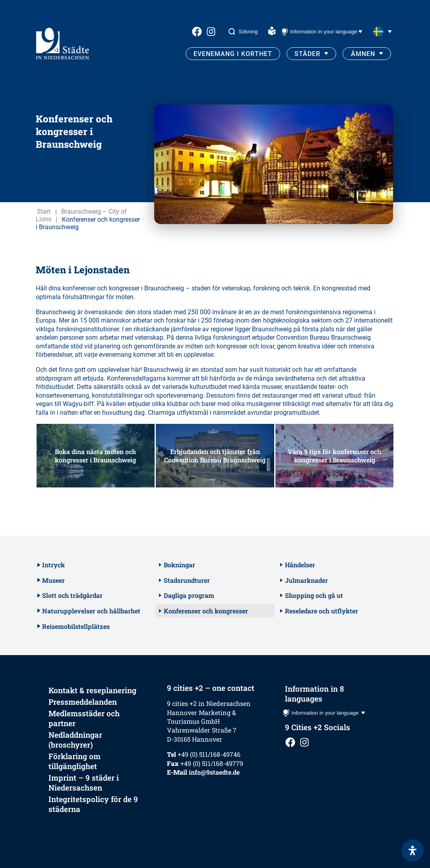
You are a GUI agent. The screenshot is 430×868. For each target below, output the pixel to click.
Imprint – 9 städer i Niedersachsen (84, 783)
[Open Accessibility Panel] (413, 851)
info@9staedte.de (214, 772)
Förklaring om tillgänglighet (75, 761)
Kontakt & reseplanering (92, 690)
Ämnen (363, 54)
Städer (307, 54)
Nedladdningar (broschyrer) (75, 740)
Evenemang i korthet (233, 54)
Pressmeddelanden (83, 702)
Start (44, 212)
